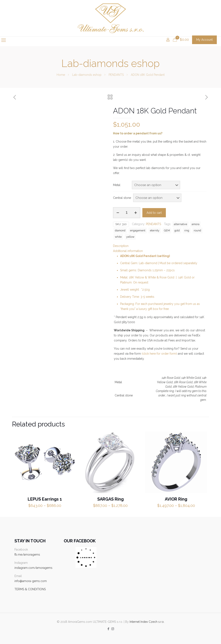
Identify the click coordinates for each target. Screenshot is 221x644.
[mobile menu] (4, 40)
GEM (167, 230)
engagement (138, 230)
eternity (155, 230)
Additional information (128, 251)
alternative (180, 224)
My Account (204, 40)
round (197, 230)
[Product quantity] (127, 213)
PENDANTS (116, 75)
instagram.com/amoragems (33, 568)
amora (196, 224)
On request (141, 282)
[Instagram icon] (113, 629)
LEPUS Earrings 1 (45, 499)
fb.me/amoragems (27, 555)
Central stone (122, 198)
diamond (120, 230)
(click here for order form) (159, 354)
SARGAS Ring (110, 499)
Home (61, 75)
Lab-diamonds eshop (87, 75)
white (118, 237)
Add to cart (154, 213)
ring (187, 230)
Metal (117, 185)
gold (177, 230)
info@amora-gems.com (31, 581)
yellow (130, 237)
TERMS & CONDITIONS (30, 589)
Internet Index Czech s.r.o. (147, 622)
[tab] (160, 246)
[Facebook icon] (108, 629)
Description (121, 246)
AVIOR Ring (176, 499)
